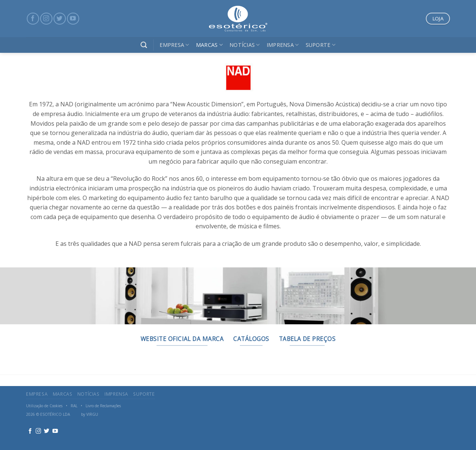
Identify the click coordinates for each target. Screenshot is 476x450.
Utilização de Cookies (44, 406)
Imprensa (283, 45)
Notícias (245, 45)
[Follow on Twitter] (60, 19)
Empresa (174, 45)
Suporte (321, 45)
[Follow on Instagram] (46, 19)
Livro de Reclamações (103, 406)
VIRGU (92, 414)
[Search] (144, 45)
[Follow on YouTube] (73, 19)
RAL (74, 406)
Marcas (209, 45)
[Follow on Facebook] (33, 19)
